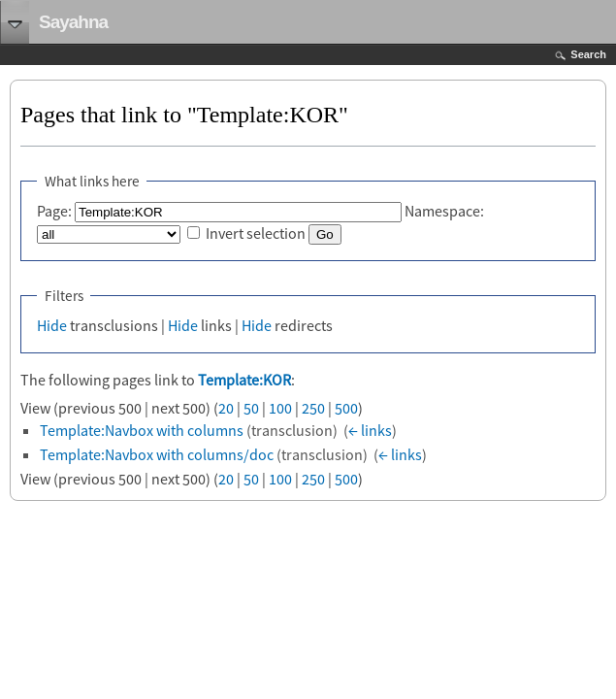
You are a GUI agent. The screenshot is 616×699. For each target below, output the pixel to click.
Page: (54, 211)
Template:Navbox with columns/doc (157, 454)
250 (313, 408)
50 (251, 408)
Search (588, 54)
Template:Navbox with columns (142, 430)
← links (370, 430)
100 (280, 408)
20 (226, 408)
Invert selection (256, 233)
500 (346, 408)
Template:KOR (244, 380)
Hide (52, 325)
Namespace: (444, 211)
